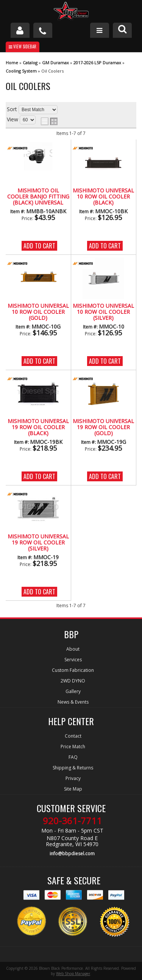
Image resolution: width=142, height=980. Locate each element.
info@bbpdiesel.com (72, 854)
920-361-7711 (72, 821)
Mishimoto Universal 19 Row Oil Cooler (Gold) (103, 428)
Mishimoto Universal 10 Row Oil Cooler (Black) (103, 197)
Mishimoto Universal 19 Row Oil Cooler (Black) (38, 428)
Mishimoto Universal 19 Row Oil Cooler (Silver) (38, 543)
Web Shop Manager (73, 974)
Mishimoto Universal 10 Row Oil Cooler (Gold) (38, 312)
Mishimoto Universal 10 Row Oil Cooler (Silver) (103, 312)
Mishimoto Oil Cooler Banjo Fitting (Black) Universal (38, 197)
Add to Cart (39, 246)
